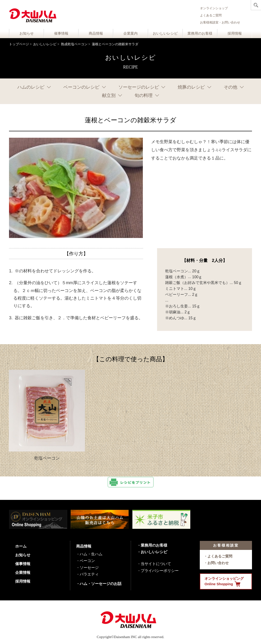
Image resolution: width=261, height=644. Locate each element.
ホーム (21, 546)
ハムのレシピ (31, 87)
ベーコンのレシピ (81, 87)
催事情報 (61, 33)
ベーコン (87, 561)
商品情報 (96, 33)
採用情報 (235, 33)
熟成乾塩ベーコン (74, 44)
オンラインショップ (214, 8)
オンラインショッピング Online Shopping (224, 582)
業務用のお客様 (200, 33)
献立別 (109, 95)
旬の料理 (144, 95)
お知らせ (27, 33)
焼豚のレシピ (191, 87)
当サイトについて (156, 564)
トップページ (19, 44)
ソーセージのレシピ (139, 87)
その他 (231, 87)
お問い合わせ (218, 563)
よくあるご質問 (211, 15)
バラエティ (89, 574)
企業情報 (23, 573)
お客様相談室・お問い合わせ (220, 22)
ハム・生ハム (91, 554)
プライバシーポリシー (160, 571)
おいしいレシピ (165, 33)
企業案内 (130, 33)
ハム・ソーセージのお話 (101, 584)
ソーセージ (89, 568)
